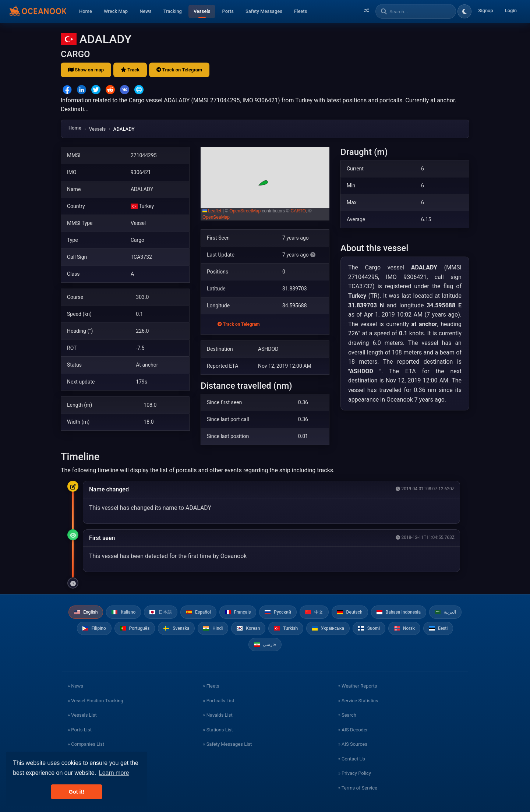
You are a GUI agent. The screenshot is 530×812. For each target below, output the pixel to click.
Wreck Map (116, 11)
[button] (265, 184)
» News (75, 686)
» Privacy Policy (355, 773)
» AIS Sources (353, 744)
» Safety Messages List (227, 744)
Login (511, 10)
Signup (485, 10)
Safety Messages (264, 11)
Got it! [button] (77, 792)
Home (86, 11)
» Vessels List (82, 715)
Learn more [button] (114, 773)
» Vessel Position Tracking (96, 701)
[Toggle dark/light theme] (464, 11)
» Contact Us (352, 759)
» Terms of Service (358, 788)
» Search (347, 715)
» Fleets (211, 686)
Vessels (202, 11)
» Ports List (80, 730)
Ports (228, 11)
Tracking (173, 11)
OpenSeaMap (216, 217)
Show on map (86, 70)
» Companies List (86, 744)
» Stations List (218, 730)
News (146, 11)
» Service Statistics (358, 701)
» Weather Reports (358, 686)
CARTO (298, 211)
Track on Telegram (179, 70)
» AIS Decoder (353, 730)
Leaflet (212, 211)
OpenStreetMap (245, 211)
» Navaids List (218, 715)
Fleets (301, 11)
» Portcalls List (218, 701)
